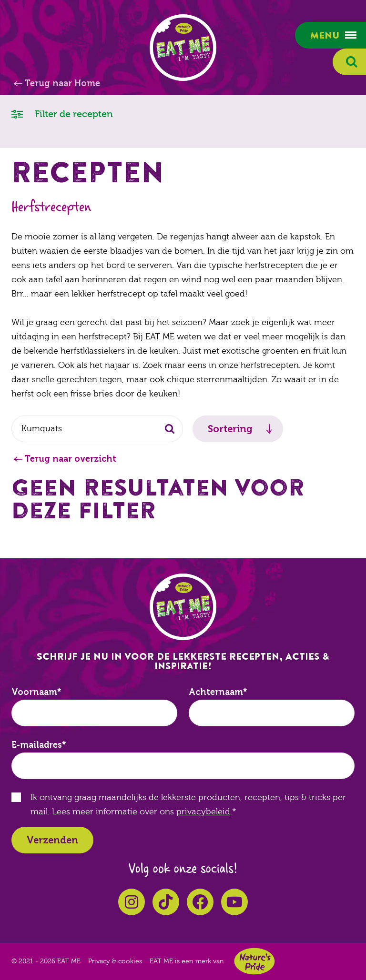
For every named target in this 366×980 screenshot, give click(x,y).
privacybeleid (203, 812)
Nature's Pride (254, 961)
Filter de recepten (62, 114)
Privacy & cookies (115, 961)
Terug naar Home (62, 83)
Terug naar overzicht (70, 459)
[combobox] (97, 429)
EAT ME (183, 48)
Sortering (230, 429)
